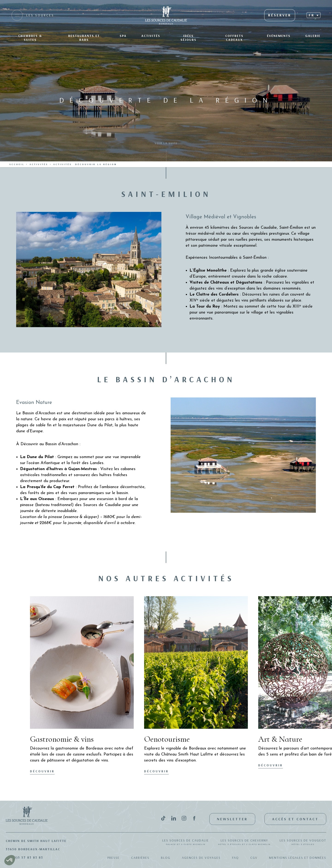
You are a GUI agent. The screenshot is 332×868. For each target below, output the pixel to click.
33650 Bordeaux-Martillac (33, 849)
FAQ (236, 858)
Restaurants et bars (84, 38)
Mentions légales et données (298, 858)
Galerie (313, 36)
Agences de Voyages (201, 858)
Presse (114, 858)
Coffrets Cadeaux (234, 38)
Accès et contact (295, 819)
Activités (151, 36)
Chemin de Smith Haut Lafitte (36, 841)
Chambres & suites (30, 38)
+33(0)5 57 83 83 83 (24, 857)
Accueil (17, 164)
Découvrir (42, 771)
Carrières (140, 858)
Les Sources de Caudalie (186, 842)
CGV (254, 858)
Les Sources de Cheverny (244, 842)
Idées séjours (188, 38)
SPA (123, 36)
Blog (166, 858)
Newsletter (232, 819)
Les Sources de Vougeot (303, 842)
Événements (279, 36)
